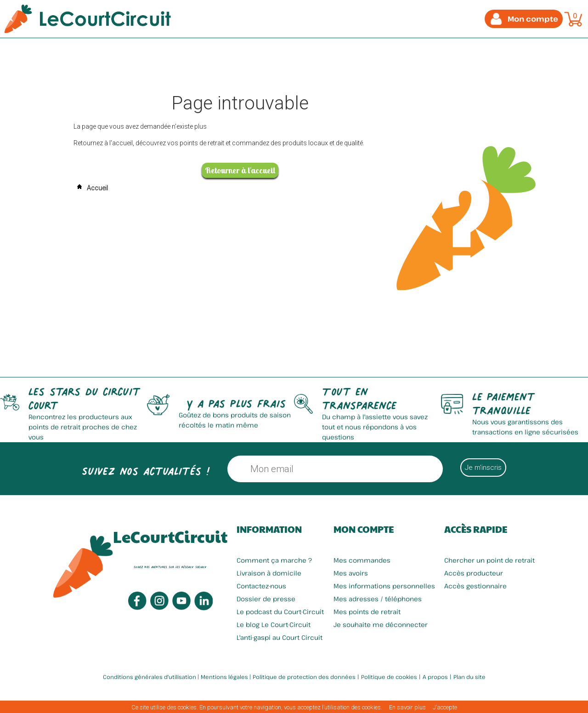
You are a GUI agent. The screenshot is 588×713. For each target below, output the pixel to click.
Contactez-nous (261, 586)
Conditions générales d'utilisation (150, 677)
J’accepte (445, 707)
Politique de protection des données (304, 677)
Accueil (91, 188)
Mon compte (364, 529)
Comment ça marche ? (274, 560)
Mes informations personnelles (384, 586)
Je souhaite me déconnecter (381, 625)
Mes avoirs (351, 573)
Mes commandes (362, 560)
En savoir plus (407, 707)
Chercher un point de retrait (489, 560)
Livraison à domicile (269, 573)
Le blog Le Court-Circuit (274, 625)
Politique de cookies (389, 677)
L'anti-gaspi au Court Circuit (280, 637)
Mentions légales (224, 677)
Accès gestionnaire (475, 586)
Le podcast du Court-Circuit (280, 612)
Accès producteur (474, 573)
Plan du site (469, 677)
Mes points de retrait (367, 612)
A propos (435, 677)
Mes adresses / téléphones (378, 599)
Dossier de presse (266, 599)
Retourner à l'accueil (240, 170)
